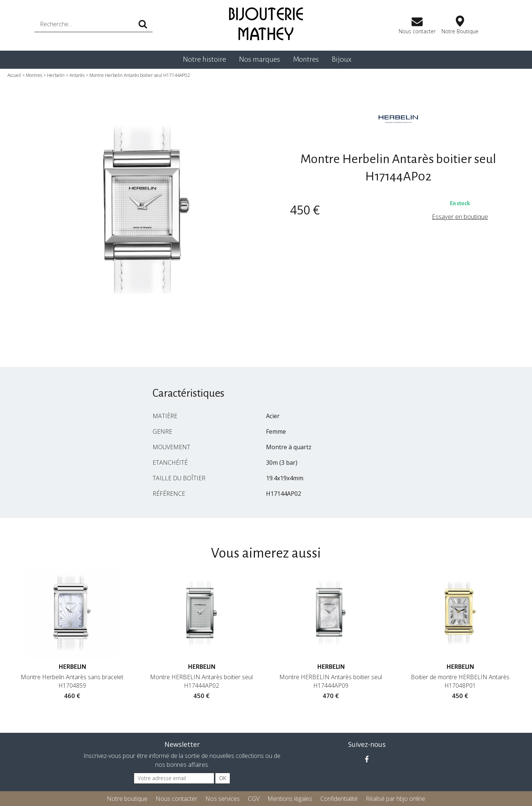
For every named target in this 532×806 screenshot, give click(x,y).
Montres (306, 59)
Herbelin (56, 75)
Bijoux (342, 59)
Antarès (77, 75)
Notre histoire (204, 59)
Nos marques (260, 59)
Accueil (14, 75)
